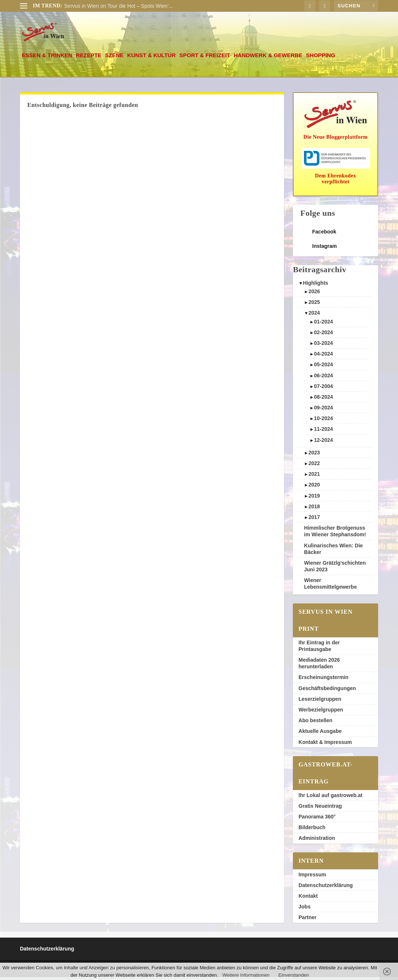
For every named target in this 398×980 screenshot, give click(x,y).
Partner (307, 920)
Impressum (312, 877)
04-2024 (323, 357)
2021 (314, 477)
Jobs (304, 910)
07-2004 (323, 389)
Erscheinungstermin (323, 680)
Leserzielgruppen (320, 702)
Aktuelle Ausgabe (320, 734)
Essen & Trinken (47, 58)
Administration (317, 841)
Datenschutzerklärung (326, 888)
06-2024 (323, 378)
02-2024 (323, 335)
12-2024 (323, 443)
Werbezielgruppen (321, 713)
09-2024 (323, 411)
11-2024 (323, 432)
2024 (314, 316)
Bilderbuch (312, 830)
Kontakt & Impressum (325, 745)
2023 (314, 456)
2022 (314, 466)
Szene (114, 58)
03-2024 (323, 346)
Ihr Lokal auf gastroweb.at (330, 798)
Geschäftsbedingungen (327, 691)
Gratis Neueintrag (320, 809)
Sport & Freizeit (205, 58)
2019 (314, 499)
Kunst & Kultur (151, 58)
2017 (314, 520)
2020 (314, 488)
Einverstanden (294, 975)
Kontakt (308, 899)
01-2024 (323, 325)
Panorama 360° (317, 820)
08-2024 (323, 400)
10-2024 (323, 421)
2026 (314, 294)
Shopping (321, 58)
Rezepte (89, 58)
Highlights (315, 286)
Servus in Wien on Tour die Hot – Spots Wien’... (119, 6)
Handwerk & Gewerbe (268, 58)
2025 (314, 305)
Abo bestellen (315, 723)
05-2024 (323, 367)
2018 (314, 509)
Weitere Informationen (246, 975)
